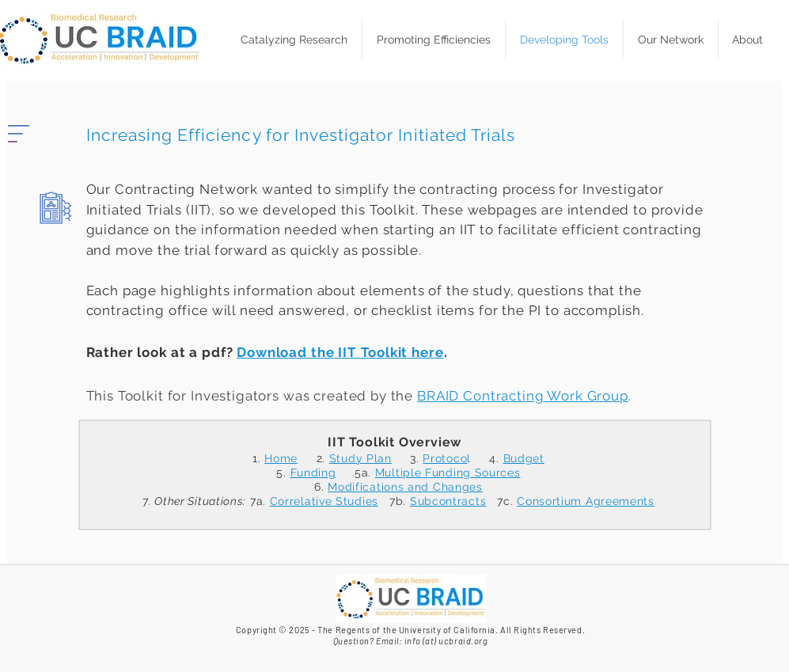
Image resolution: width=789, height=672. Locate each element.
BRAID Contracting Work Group (523, 396)
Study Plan (360, 458)
